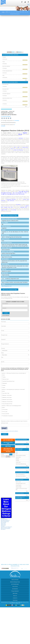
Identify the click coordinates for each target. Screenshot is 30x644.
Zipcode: (3, 362)
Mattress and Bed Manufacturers (19, 449)
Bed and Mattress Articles (21, 472)
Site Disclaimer (15, 589)
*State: (2, 353)
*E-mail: (3, 331)
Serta (17, 454)
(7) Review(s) (5, 68)
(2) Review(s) (5, 64)
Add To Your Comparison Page (10, 215)
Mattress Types (18, 482)
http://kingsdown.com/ (7, 286)
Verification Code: (4, 423)
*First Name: (3, 322)
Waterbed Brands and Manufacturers (20, 498)
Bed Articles (15, 593)
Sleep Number (18, 457)
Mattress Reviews (15, 580)
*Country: (3, 348)
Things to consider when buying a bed (21, 489)
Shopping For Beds (20, 480)
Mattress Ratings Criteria (5, 522)
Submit (5, 434)
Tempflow (4, 57)
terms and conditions (14, 431)
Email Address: (5, 304)
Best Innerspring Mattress (20, 474)
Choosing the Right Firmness (21, 483)
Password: (4, 308)
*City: (2, 357)
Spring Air (17, 459)
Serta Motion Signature (6, 94)
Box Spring (3, 526)
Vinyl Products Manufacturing (21, 464)
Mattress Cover (3, 524)
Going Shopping (18, 485)
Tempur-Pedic (18, 462)
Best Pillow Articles (20, 493)
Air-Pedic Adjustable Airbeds (7, 71)
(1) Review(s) (5, 86)
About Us (15, 596)
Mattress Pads (3, 523)
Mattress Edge (3, 525)
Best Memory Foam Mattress (6, 520)
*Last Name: (3, 326)
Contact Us (15, 598)
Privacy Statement (15, 591)
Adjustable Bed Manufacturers (22, 468)
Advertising (15, 600)
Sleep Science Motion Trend (7, 98)
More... (26, 80)
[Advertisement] (15, 31)
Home (3, 12)
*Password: (3, 339)
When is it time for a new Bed (6, 528)
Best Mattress (3, 529)
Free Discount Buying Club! (8, 443)
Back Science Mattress (6, 66)
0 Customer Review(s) (6, 116)
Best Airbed (3, 518)
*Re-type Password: (5, 344)
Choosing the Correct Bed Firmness (7, 527)
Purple (4, 62)
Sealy (3, 75)
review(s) (16, 120)
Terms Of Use (15, 586)
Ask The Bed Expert (15, 584)
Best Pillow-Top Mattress (5, 521)
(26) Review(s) (5, 77)
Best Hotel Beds (4, 523)
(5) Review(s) (5, 73)
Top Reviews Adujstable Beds (21, 440)
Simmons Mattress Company (21, 455)
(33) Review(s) (5, 59)
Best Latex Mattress (4, 519)
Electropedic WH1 (5, 84)
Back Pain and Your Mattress (6, 529)
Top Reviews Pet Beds (20, 444)
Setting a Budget (19, 487)
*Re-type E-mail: (4, 335)
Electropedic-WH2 (6, 89)
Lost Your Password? (6, 315)
